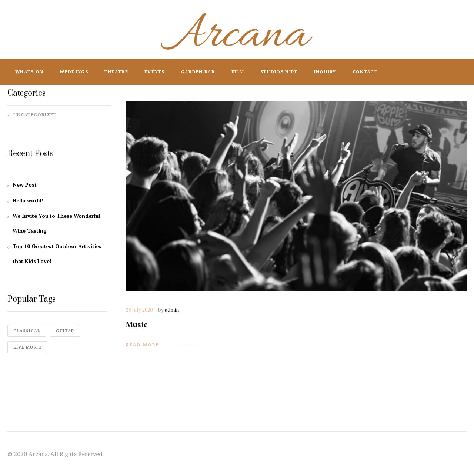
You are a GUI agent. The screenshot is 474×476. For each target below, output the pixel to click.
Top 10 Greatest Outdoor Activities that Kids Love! (57, 254)
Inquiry (325, 72)
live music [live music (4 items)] (27, 347)
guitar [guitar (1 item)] (65, 331)
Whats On (29, 72)
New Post (25, 185)
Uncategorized (35, 115)
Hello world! (28, 200)
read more (143, 345)
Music (137, 324)
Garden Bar (198, 72)
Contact (365, 72)
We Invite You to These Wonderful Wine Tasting (56, 223)
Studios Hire (279, 72)
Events (155, 72)
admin (172, 309)
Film (238, 72)
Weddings (74, 72)
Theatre (116, 72)
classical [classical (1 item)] (27, 331)
